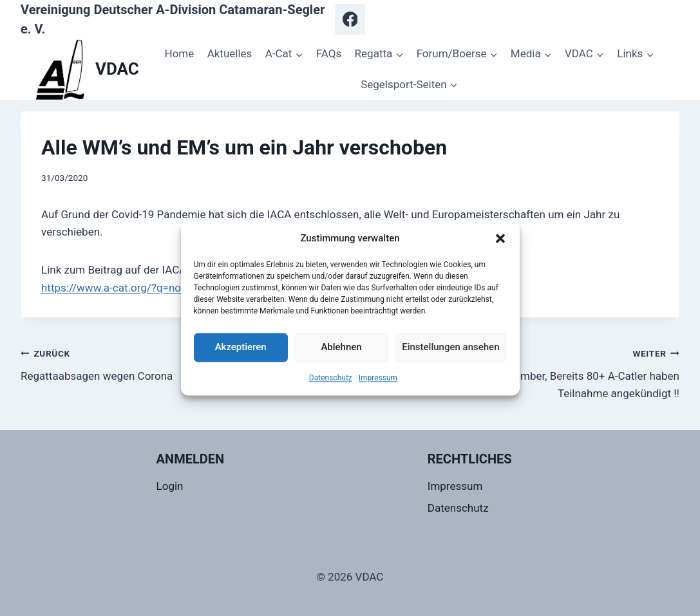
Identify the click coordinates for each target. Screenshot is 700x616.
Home (180, 53)
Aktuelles (230, 53)
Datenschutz (331, 378)
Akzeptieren (241, 347)
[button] (500, 238)
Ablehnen (341, 347)
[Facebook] (350, 19)
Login (170, 486)
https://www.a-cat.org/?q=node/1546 (132, 288)
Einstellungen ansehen (450, 347)
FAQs (329, 53)
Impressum (378, 378)
